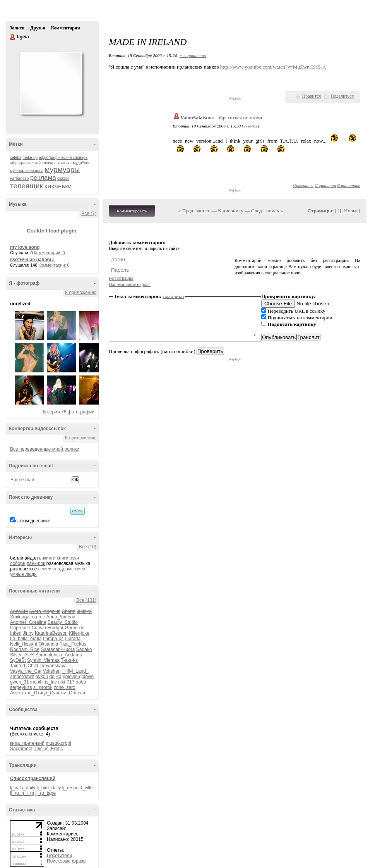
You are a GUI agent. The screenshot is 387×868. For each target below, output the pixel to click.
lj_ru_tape (45, 793)
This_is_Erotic (48, 749)
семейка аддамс (56, 569)
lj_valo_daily (23, 788)
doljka (55, 677)
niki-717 (66, 682)
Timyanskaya (53, 666)
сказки (63, 178)
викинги (47, 558)
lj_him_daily (49, 788)
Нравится (312, 96)
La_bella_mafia (26, 639)
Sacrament (21, 749)
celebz (16, 158)
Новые (351, 211)
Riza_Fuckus (73, 644)
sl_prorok (43, 687)
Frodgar (55, 628)
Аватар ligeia (51, 83)
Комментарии (66, 28)
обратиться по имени (241, 118)
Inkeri (16, 633)
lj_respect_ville (78, 788)
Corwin (39, 628)
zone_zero (65, 687)
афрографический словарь (63, 158)
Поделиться (342, 96)
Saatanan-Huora (58, 649)
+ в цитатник (193, 55)
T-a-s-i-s (69, 660)
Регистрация (121, 278)
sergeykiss (21, 687)
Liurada (73, 639)
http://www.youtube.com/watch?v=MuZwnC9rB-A (273, 67)
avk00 (42, 677)
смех (80, 569)
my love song (25, 247)
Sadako (84, 649)
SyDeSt (18, 660)
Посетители (59, 856)
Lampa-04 (53, 639)
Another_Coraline (28, 622)
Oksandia (48, 644)
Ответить (303, 185)
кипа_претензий (27, 743)
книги (63, 558)
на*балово (19, 178)
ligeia (13, 37)
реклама (43, 178)
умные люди (23, 574)
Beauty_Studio (63, 622)
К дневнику (231, 211)
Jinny (28, 633)
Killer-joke (79, 633)
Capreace (20, 628)
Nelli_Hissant (24, 644)
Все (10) (88, 547)
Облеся (77, 693)
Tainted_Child (24, 666)
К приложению (81, 293)
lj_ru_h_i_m (22, 793)
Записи (17, 28)
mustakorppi (58, 743)
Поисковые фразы (67, 861)
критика (65, 163)
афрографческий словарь (33, 163)
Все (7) (89, 214)
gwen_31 (20, 682)
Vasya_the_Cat (26, 671)
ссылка (251, 126)
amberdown (22, 677)
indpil (36, 682)
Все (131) (86, 600)
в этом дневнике (33, 521)
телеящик (27, 186)
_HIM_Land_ (75, 671)
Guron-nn (74, 628)
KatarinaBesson (51, 633)
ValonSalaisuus (197, 118)
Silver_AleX (22, 655)
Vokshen (52, 671)
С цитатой (325, 185)
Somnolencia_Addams (58, 655)
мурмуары (62, 170)
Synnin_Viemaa (43, 660)
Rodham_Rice (25, 649)
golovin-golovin (78, 677)
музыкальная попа (27, 171)
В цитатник (349, 185)
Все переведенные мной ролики (45, 449)
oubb (81, 682)
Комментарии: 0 (50, 253)
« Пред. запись (194, 211)
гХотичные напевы (32, 260)
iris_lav (49, 682)
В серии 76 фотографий (69, 412)
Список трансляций (33, 778)
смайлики (174, 296)
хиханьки (58, 186)
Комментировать (132, 211)
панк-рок (36, 563)
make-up (30, 158)
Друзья (38, 28)
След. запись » (267, 211)
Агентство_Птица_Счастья (39, 693)
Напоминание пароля (130, 284)
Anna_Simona (61, 617)
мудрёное (81, 163)
